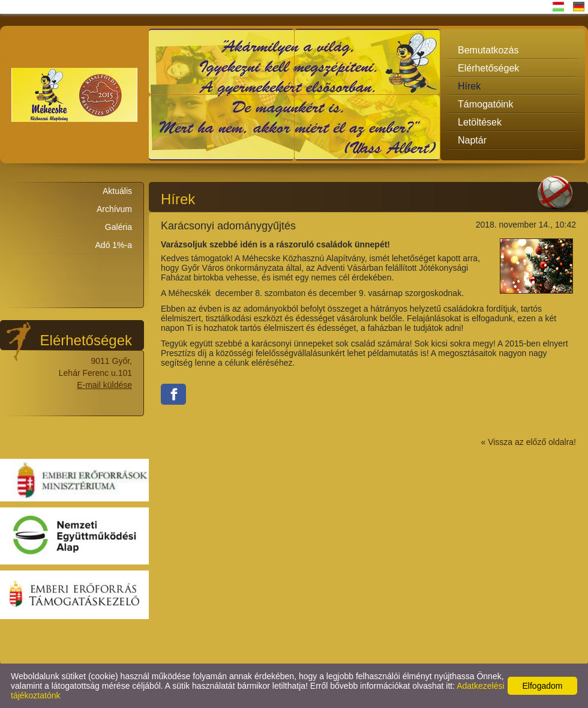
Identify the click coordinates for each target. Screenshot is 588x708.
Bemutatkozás (488, 50)
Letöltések (480, 122)
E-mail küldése (104, 385)
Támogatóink (486, 104)
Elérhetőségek (488, 68)
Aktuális (117, 191)
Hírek (469, 86)
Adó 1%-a (114, 245)
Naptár (472, 140)
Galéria (118, 227)
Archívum (114, 209)
